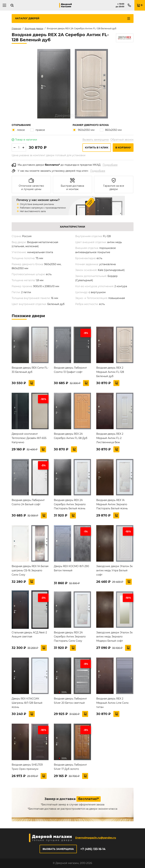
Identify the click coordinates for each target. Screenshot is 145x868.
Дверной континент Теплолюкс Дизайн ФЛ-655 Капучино (29, 438)
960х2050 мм (84, 130)
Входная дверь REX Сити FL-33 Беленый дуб (30, 370)
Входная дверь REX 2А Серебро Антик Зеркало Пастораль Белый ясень (70, 504)
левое (18, 130)
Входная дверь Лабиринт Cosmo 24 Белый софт (28, 502)
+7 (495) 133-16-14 (93, 849)
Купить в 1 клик (97, 148)
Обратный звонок (122, 140)
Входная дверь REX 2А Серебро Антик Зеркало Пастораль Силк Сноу (70, 637)
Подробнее (110, 165)
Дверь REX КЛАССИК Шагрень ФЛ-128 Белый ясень (27, 703)
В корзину (123, 148)
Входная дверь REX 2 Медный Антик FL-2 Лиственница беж (110, 438)
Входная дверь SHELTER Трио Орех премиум (27, 767)
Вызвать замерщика (96, 140)
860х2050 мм (111, 130)
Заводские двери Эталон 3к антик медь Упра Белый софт (114, 570)
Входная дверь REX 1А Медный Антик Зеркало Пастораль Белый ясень (112, 504)
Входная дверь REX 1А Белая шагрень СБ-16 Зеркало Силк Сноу (30, 570)
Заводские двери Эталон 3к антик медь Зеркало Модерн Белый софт (114, 637)
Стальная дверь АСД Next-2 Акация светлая (29, 635)
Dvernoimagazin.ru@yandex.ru (96, 838)
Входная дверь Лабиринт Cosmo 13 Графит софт (70, 370)
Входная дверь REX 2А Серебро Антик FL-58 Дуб (71, 436)
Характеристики (72, 227)
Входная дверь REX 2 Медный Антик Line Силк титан (112, 703)
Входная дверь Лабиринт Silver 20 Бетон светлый (70, 701)
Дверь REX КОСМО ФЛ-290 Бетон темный (71, 568)
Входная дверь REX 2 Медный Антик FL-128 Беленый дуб (110, 372)
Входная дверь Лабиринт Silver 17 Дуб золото (70, 767)
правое (38, 130)
